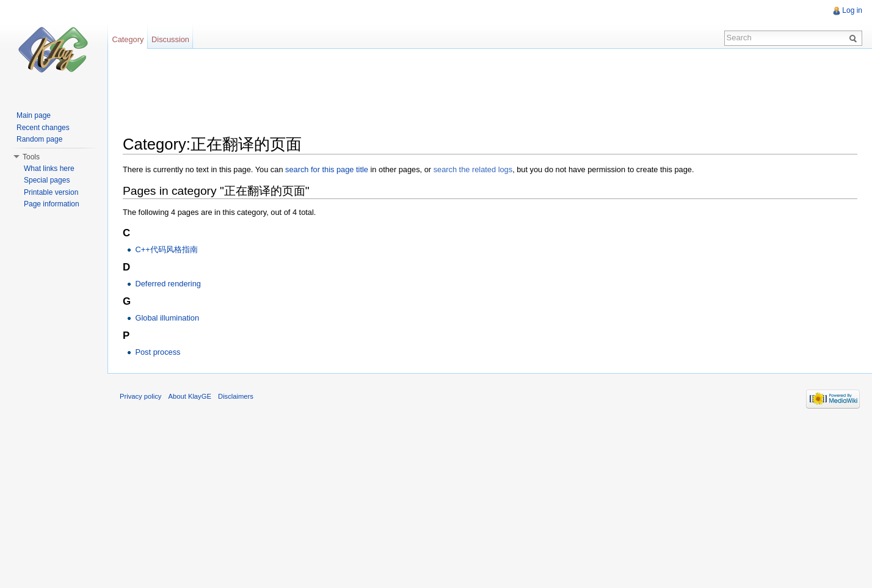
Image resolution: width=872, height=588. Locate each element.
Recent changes (43, 128)
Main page (34, 115)
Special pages (47, 180)
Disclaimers (236, 396)
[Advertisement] (345, 89)
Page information (52, 204)
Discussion (170, 39)
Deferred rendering (168, 284)
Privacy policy (140, 396)
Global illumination (167, 318)
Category (128, 39)
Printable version (51, 192)
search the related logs (473, 169)
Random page (39, 139)
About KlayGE (190, 396)
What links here (49, 169)
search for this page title (327, 169)
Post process (158, 352)
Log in (852, 10)
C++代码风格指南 (166, 249)
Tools (31, 157)
